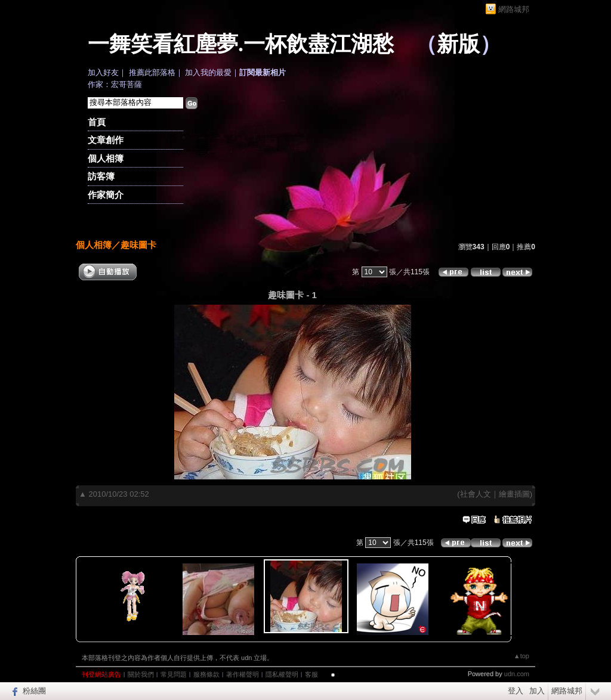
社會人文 (476, 494)
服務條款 (206, 674)
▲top (521, 656)
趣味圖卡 (138, 245)
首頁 (97, 122)
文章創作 (106, 140)
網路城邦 (514, 9)
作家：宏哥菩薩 (115, 84)
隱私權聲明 (282, 674)
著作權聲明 (243, 674)
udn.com (517, 674)
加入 (537, 691)
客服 (311, 674)
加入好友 (103, 72)
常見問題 (174, 674)
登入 (516, 691)
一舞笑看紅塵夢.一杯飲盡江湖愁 (241, 44)
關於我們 (141, 674)
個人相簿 (106, 158)
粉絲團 (34, 691)
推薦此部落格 (152, 72)
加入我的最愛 (208, 72)
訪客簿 (101, 176)
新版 (458, 44)
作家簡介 (106, 195)
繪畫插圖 (514, 494)
